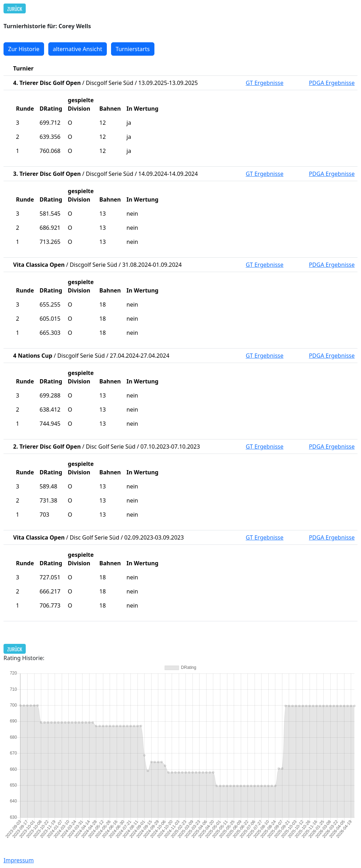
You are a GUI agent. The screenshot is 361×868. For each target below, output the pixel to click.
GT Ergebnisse (265, 83)
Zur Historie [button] (24, 49)
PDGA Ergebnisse (332, 83)
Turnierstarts (133, 49)
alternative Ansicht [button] (78, 49)
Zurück (15, 9)
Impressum (19, 860)
